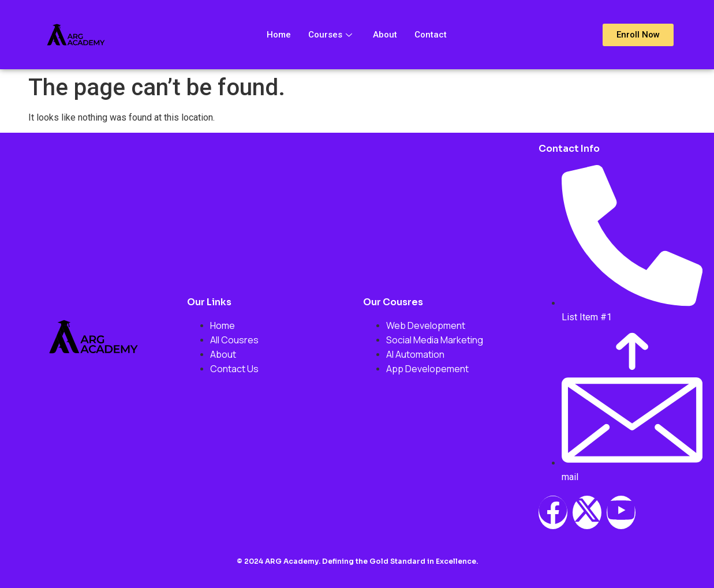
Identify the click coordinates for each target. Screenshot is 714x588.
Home (279, 35)
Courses (330, 35)
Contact (431, 35)
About (385, 35)
